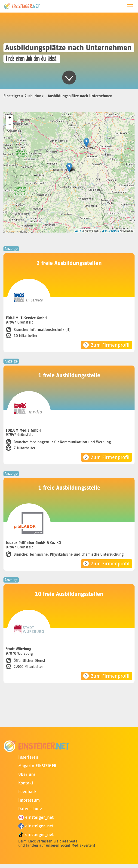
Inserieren (28, 757)
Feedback (27, 792)
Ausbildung (34, 96)
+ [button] (10, 118)
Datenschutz (30, 809)
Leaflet (79, 231)
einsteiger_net (36, 817)
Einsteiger (12, 96)
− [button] (10, 125)
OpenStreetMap (110, 231)
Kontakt (26, 783)
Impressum (29, 800)
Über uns (27, 774)
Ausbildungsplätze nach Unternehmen (80, 96)
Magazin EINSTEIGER (37, 766)
